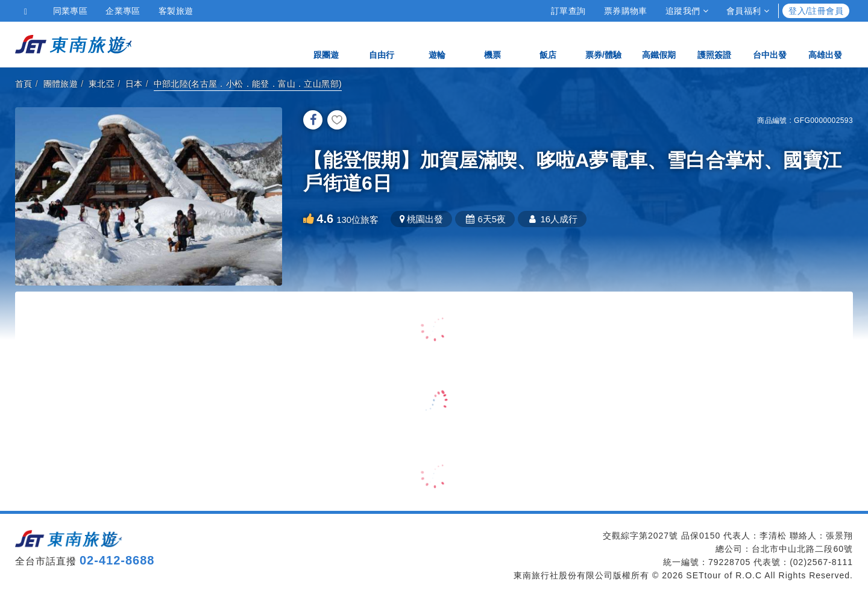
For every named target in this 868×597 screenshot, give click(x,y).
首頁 (24, 84)
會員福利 (748, 11)
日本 (134, 84)
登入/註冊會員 (816, 11)
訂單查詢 (568, 11)
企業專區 (123, 11)
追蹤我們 (687, 11)
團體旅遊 (61, 84)
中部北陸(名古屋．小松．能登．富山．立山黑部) (248, 84)
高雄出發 (825, 44)
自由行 (382, 44)
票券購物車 (626, 11)
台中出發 (770, 44)
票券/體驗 (603, 44)
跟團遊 (326, 44)
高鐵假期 (659, 44)
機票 (492, 44)
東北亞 (102, 84)
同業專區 (71, 11)
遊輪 (437, 44)
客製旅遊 (176, 11)
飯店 (548, 44)
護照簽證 (714, 44)
